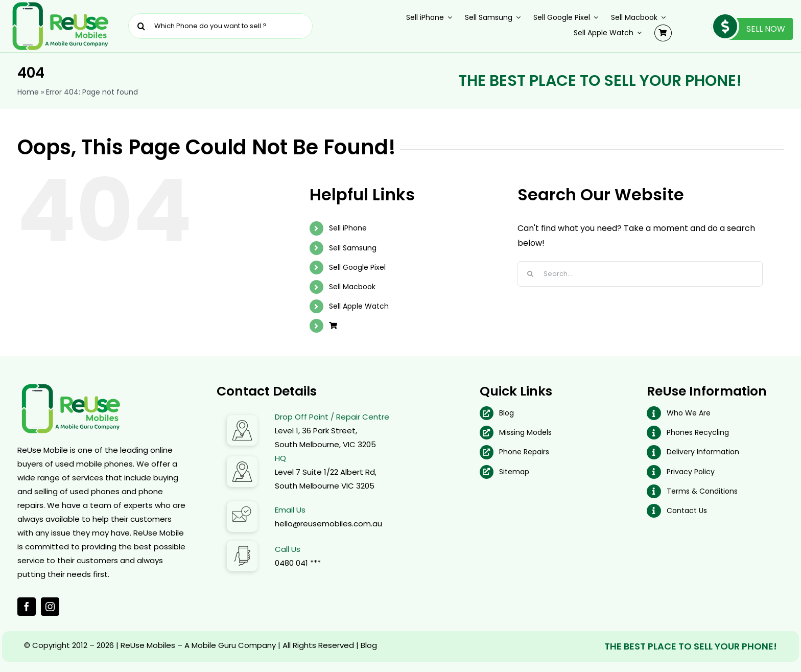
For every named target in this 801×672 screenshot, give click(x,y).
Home (28, 92)
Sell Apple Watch (359, 306)
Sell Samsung (353, 248)
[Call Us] (242, 544)
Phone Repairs (524, 452)
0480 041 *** (298, 563)
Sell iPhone (348, 228)
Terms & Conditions (702, 491)
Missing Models (525, 432)
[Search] (141, 26)
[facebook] (27, 607)
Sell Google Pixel (357, 267)
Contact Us (687, 511)
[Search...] (640, 274)
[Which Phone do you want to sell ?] (220, 26)
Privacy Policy (691, 472)
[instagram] (50, 607)
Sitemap (514, 472)
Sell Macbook (352, 287)
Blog (506, 413)
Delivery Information (703, 452)
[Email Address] (242, 505)
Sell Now (748, 29)
